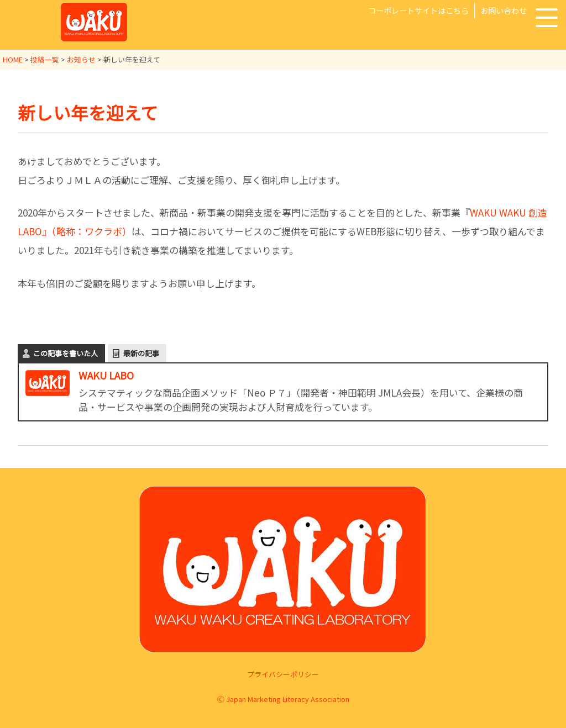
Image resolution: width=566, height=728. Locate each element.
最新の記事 (141, 353)
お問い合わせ (504, 10)
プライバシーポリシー (283, 674)
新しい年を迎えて (88, 112)
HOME (13, 59)
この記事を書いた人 (65, 353)
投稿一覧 (45, 59)
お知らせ (81, 59)
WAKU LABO (106, 375)
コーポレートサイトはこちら (418, 10)
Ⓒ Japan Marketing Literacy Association (283, 699)
